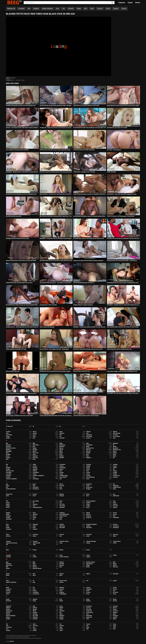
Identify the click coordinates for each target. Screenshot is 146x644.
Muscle (8, 568)
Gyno (61, 519)
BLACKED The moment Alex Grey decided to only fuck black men (123, 238)
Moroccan (115, 567)
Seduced (8, 608)
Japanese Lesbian (64, 541)
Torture (61, 629)
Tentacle (62, 626)
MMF (34, 562)
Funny (88, 507)
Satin (34, 606)
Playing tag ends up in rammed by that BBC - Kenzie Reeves (122, 261)
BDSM (61, 443)
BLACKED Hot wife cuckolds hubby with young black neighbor (55, 371)
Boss (87, 454)
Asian (34, 436)
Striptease (35, 617)
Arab (61, 435)
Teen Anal (35, 626)
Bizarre (115, 451)
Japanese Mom (117, 541)
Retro (86, 9)
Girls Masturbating (64, 514)
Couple (61, 474)
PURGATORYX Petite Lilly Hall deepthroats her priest (19, 283)
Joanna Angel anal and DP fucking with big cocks (119, 349)
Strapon (8, 617)
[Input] (69, 3)
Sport (88, 614)
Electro (88, 494)
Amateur (35, 433)
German (115, 513)
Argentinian (89, 435)
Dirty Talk (62, 486)
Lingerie (88, 557)
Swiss (88, 619)
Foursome (115, 506)
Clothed (35, 471)
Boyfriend (35, 456)
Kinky (7, 550)
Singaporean (9, 611)
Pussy (114, 594)
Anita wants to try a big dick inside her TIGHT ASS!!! (86, 106)
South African (90, 612)
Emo (114, 494)
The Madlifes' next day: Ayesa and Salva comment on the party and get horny (124, 393)
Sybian (115, 619)
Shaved (115, 608)
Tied (34, 627)
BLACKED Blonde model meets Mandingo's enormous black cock (89, 128)
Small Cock (89, 611)
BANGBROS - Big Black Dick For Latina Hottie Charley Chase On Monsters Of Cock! (124, 305)
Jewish (115, 543)
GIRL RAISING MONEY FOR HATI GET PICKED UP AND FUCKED (123, 327)
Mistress (35, 567)
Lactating (8, 555)
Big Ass (61, 448)
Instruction (89, 534)
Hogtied (88, 526)
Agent (61, 432)
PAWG (7, 588)
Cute (61, 479)
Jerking (88, 543)
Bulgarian (89, 458)
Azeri (114, 438)
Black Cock (35, 453)
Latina (61, 555)
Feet (60, 503)
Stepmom (62, 616)
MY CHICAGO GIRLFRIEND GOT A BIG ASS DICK (85, 393)
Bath (34, 446)
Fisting (88, 504)
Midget (88, 565)
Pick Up (115, 589)
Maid (114, 562)
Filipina (8, 504)
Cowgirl (115, 474)
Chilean (88, 468)
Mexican (62, 565)
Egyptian (62, 494)
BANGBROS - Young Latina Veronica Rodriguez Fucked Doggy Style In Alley (56, 238)
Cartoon (35, 466)
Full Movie (100, 9)
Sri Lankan (35, 616)
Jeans (61, 543)
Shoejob (35, 609)
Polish (88, 591)
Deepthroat (89, 484)
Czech (88, 479)
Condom (62, 472)
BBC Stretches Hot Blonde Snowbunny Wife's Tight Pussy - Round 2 (56, 216)
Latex (34, 555)
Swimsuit (35, 619)
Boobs (34, 454)
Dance (34, 484)
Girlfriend (35, 514)
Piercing (8, 591)
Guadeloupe (116, 517)
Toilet (114, 627)
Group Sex (89, 517)
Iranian (34, 536)
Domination (36, 487)
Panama (88, 588)
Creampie (8, 476)
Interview (8, 536)
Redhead (35, 599)
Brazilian (62, 456)
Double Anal (89, 487)
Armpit (8, 436)
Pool (114, 591)
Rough (34, 601)
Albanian (88, 432)
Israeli (88, 536)
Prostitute (115, 592)
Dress (61, 489)
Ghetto (8, 514)
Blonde (61, 453)
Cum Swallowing (90, 477)
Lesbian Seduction (64, 557)
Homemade (116, 526)
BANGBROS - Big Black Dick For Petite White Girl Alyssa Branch (22, 172)
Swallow (115, 617)
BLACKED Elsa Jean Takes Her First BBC (117, 128)
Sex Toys (88, 608)
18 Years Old (9, 426)
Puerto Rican (36, 594)
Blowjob (88, 453)
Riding (88, 599)
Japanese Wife (36, 543)
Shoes (61, 609)
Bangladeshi (89, 445)
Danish (61, 484)
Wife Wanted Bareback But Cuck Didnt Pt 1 (84, 283)
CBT (7, 465)
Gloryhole (8, 516)
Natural (8, 574)
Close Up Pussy (10, 471)
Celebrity (8, 468)
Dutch (114, 489)
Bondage (8, 454)
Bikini (61, 451)
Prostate (88, 592)
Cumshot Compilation (11, 479)
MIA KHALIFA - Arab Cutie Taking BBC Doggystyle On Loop (122, 194)
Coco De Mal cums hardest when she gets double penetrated (21, 393)
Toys (87, 629)
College (115, 471)
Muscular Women (37, 568)
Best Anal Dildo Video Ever (13, 371)
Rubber (61, 601)
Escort (34, 496)
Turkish (35, 630)
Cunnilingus (21, 9)
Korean (88, 550)
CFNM (34, 465)
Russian (115, 601)
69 (60, 426)
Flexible (8, 506)
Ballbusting (62, 445)
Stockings (115, 616)
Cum (64, 9)
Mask (34, 564)
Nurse (34, 575)
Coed (87, 471)
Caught (115, 466)
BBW (34, 443)
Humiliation (116, 528)
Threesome (9, 627)
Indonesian (35, 534)
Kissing (35, 550)
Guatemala (9, 519)
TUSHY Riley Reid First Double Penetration (84, 150)
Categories (122, 3)
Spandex (115, 612)
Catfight (88, 466)
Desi (114, 484)
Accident (8, 432)
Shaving (8, 609)
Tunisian (8, 630)
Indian (7, 534)
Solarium (35, 612)
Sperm (61, 614)
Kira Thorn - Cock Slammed (114, 150)
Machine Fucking (90, 562)
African (34, 432)
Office (7, 581)
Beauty (115, 446)
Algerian (115, 432)
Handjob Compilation (47, 9)
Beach (88, 446)
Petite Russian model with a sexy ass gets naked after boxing (55, 150)
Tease (114, 624)
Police (61, 591)
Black (23, 80)
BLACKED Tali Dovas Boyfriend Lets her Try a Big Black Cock (21, 194)
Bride (87, 456)
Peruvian (124, 9)
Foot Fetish (62, 506)
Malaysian (9, 564)
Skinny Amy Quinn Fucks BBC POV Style (16, 349)
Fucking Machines (37, 507)
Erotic (7, 496)
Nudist (8, 575)
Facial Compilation (91, 501)
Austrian (88, 438)
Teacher (88, 624)
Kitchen (61, 550)
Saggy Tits (9, 606)
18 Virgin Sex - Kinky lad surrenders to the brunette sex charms (56, 128)
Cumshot (115, 477)
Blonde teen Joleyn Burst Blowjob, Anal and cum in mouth (88, 349)
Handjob (62, 524)
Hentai (34, 526)
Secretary (115, 606)
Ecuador (35, 494)
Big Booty (8, 450)
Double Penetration (11, 489)
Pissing (35, 591)
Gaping (88, 513)
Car (7, 466)
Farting (8, 503)
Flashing (115, 504)
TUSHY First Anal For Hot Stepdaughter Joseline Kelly (120, 216)
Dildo (34, 486)
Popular (130, 3)
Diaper (8, 486)
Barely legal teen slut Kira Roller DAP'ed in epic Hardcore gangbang (124, 106)
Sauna (61, 606)
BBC (7, 443)
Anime (34, 435)
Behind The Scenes (11, 448)
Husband (35, 529)
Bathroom (62, 446)
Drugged (88, 489)
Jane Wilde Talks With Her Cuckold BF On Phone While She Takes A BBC (56, 261)
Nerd (34, 574)
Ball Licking (36, 445)
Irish (61, 536)
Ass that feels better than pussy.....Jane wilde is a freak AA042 (55, 283)
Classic (88, 469)
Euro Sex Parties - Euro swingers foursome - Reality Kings (54, 349)
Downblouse (36, 489)
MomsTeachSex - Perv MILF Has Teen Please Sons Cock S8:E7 (55, 194)
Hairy (57, 9)
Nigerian (62, 574)
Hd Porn (12, 641)
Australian (71, 9)
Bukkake (62, 458)
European (62, 496)
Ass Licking (89, 436)
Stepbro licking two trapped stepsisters (83, 305)
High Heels (62, 526)
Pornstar (8, 592)
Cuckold (8, 477)
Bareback (8, 446)
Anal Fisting (9, 435)
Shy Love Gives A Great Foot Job (81, 371)
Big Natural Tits (117, 450)
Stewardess (89, 616)
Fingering (35, 504)
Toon (7, 629)
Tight (61, 627)
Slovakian (62, 611)
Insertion (62, 534)
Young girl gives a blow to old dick (48, 305)
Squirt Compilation (11, 616)
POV (34, 588)
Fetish (114, 503)
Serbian (61, 608)
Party (34, 589)
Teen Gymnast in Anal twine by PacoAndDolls (17, 150)
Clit (114, 469)
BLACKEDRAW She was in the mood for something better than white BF (124, 283)
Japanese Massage (91, 541)
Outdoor (61, 582)
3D (33, 426)
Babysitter (116, 443)
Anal (13, 80)
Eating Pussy (9, 494)
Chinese (115, 468)
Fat (33, 503)
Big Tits (35, 451)
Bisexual (88, 451)
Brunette (8, 458)
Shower (115, 609)
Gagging (8, 513)
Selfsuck (35, 608)
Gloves (34, 516)
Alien (7, 433)
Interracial (18, 80)
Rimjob (115, 599)
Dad (29, 9)
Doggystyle (116, 486)
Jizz (7, 545)
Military (115, 565)
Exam (88, 496)
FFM (7, 501)
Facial (61, 501)
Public (8, 594)
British (115, 456)
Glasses (115, 514)
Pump (88, 594)
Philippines (89, 589)
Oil (33, 581)
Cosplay (115, 472)
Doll (7, 487)
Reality (8, 599)
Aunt (34, 438)
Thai (87, 626)
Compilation (36, 472)
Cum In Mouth (63, 477)
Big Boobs (116, 448)
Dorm (61, 487)
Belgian (35, 448)
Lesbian (35, 557)
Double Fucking (117, 487)
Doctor (88, 486)
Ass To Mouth (116, 436)
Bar (114, 445)
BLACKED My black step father (14, 216)
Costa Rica (9, 474)
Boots (61, 454)
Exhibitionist (116, 496)
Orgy (34, 582)
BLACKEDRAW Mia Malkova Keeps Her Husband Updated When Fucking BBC (22, 305)
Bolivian (115, 453)
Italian (115, 536)
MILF (7, 562)
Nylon (61, 575)
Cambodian (62, 465)
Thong (115, 626)
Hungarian (9, 529)
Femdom (88, 503)
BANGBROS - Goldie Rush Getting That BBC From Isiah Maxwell (89, 327)
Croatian (88, 476)
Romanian (8, 601)
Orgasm (115, 581)
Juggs (34, 545)
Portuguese (36, 592)
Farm (114, 501)
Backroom (9, 445)
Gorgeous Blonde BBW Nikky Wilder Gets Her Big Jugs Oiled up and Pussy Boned (56, 416)
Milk (7, 567)
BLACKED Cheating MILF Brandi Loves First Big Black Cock (21, 106)
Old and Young (63, 581)
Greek (61, 517)
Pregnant (62, 592)
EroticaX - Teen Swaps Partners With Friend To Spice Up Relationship (22, 128)
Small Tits (115, 611)
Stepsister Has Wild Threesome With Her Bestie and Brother (88, 261)
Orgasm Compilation (11, 582)
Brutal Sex (35, 458)
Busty (34, 459)
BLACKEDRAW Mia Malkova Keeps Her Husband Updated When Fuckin (90, 216)
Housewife (62, 528)
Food (34, 506)
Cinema (61, 469)
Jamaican (8, 541)
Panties (115, 588)
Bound (8, 456)
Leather (115, 555)
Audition (8, 438)
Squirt (114, 614)
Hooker (8, 528)
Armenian (115, 435)
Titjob (88, 627)
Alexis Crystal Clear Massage (47, 327)
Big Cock (88, 450)
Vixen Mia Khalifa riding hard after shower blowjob (86, 416)
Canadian (115, 465)
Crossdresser (116, 476)
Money (88, 567)
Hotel (34, 528)
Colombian (9, 472)
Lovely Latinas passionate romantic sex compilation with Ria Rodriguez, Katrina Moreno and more (90, 194)
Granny (34, 517)
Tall (7, 624)
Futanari (115, 507)
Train (114, 629)
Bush (7, 459)
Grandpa (8, 517)
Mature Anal (9, 565)
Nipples (88, 574)
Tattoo (92, 9)
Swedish (8, 619)
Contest (108, 9)
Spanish (8, 614)
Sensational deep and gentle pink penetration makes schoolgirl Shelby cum (56, 106)
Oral (87, 581)
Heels (7, 526)
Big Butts (35, 450)
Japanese (35, 541)
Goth (114, 516)
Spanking (35, 614)
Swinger (61, 619)
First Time (62, 504)
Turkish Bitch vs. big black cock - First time (84, 172)
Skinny (34, 611)
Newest (138, 3)
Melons (35, 565)
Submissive (89, 617)
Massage (62, 564)
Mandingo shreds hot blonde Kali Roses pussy (18, 238)
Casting (61, 466)
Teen (7, 626)
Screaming (89, 606)
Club (61, 471)
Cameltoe (89, 465)
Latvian (88, 555)
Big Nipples (9, 451)
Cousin (88, 474)
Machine (62, 562)
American (62, 433)
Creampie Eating (64, 476)
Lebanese (8, 557)
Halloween (35, 524)
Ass (60, 436)
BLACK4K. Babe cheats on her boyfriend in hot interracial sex (89, 238)
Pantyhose (9, 589)
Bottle (114, 454)
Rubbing (88, 601)
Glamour (88, 514)
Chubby (79, 9)
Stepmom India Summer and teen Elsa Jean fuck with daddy (21, 261)
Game (34, 513)
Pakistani (62, 588)
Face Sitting (36, 501)
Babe (87, 443)
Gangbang (36, 9)
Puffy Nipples (63, 594)
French (8, 507)
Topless (35, 629)
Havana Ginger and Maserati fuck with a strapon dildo (19, 416)
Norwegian (116, 574)
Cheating (35, 468)
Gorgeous (116, 9)
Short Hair (89, 609)
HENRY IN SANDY (111, 172)
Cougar (34, 474)
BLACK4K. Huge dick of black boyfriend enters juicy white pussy (56, 172)
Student (61, 617)
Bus (114, 458)
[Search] (112, 3)
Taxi (60, 624)
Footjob (88, 506)
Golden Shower (63, 516)
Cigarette (35, 469)
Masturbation (89, 564)
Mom (61, 567)
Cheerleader (62, 468)
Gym (34, 519)
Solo (61, 612)
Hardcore (115, 524)
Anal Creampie (117, 433)
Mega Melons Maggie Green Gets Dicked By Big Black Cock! (122, 371)
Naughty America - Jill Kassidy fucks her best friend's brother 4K (22, 327)
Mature (115, 564)
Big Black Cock (11, 9)
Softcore (8, 612)
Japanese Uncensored (12, 543)
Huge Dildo (89, 528)
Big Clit (61, 450)
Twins (61, 630)
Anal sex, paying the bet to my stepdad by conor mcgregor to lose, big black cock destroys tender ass (56, 393)
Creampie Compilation (38, 476)
